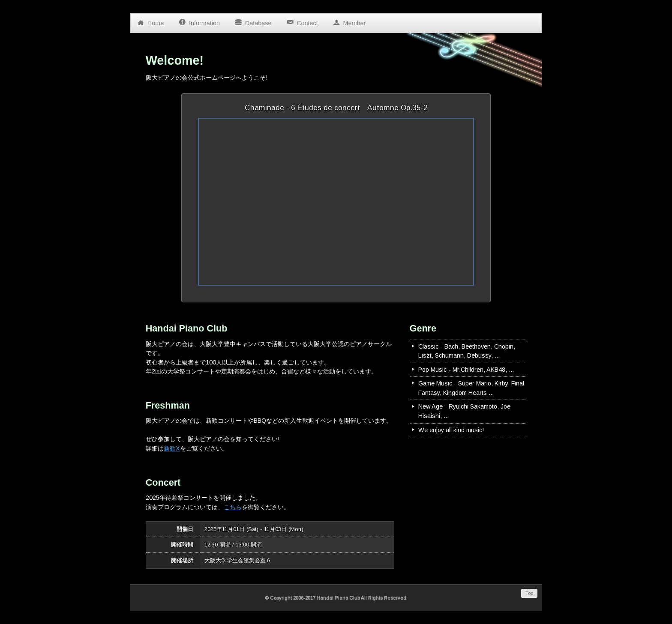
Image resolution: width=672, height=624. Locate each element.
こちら (233, 507)
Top (529, 593)
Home (150, 21)
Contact (302, 21)
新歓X (172, 448)
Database (253, 21)
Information (199, 21)
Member (349, 21)
